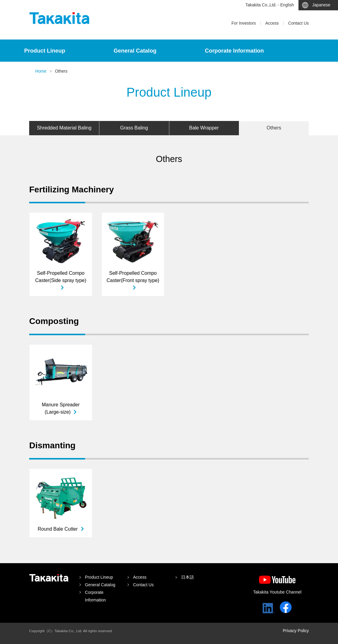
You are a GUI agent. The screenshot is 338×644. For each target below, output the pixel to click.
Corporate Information (234, 51)
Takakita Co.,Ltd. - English (270, 5)
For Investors (243, 23)
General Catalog (135, 51)
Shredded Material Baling (64, 128)
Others (274, 128)
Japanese (321, 5)
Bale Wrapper (204, 128)
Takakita (60, 18)
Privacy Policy (296, 631)
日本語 (188, 577)
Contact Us (298, 23)
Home (41, 71)
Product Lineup (45, 51)
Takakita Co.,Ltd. (49, 578)
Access (272, 23)
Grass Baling (134, 128)
